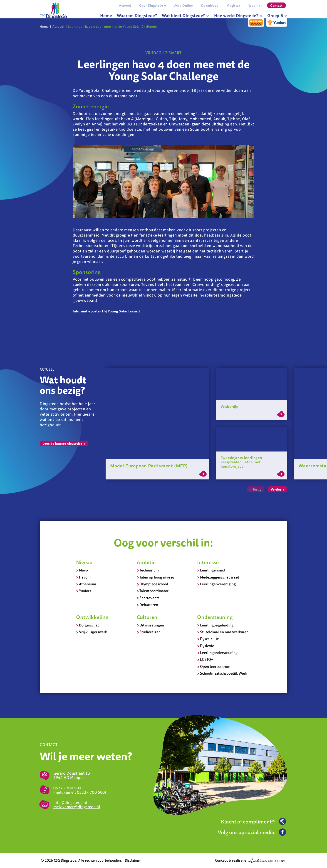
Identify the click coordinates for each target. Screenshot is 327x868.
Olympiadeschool (154, 584)
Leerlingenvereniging (218, 584)
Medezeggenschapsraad (220, 577)
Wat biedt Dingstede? (186, 15)
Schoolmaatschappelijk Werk (224, 673)
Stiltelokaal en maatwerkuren (224, 632)
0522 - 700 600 (91, 792)
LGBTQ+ (207, 660)
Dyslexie (207, 646)
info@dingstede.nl (70, 803)
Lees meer (203, 474)
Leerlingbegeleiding (217, 625)
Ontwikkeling (92, 617)
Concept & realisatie (251, 861)
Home (106, 15)
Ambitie (146, 562)
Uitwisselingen (152, 625)
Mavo (83, 570)
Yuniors (85, 591)
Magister (233, 5)
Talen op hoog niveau (157, 577)
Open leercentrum (215, 666)
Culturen (147, 617)
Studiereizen (150, 632)
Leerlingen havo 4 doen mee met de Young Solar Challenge (112, 27)
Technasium (149, 570)
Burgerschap (89, 625)
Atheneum (88, 584)
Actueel (125, 5)
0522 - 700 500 (67, 788)
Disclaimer (133, 861)
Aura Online (183, 5)
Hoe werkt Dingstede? (238, 15)
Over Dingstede (153, 5)
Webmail (255, 5)
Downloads (209, 5)
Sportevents (149, 598)
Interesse (208, 562)
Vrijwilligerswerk (93, 632)
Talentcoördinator (154, 591)
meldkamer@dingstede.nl (77, 807)
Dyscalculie (209, 639)
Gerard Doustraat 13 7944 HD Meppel (72, 776)
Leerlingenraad (212, 570)
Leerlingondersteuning (219, 653)
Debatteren (149, 605)
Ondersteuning (215, 617)
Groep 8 (277, 15)
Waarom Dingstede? (137, 15)
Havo (83, 577)
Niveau (84, 562)
